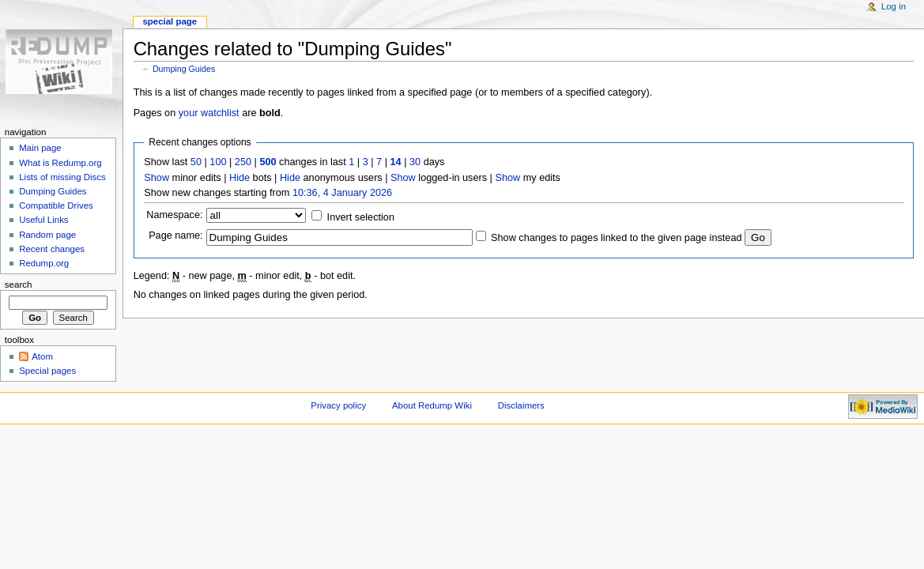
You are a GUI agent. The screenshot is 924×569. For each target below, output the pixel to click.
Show (157, 178)
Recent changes (52, 249)
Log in (894, 6)
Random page (47, 235)
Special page (170, 21)
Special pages (47, 371)
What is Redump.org (60, 163)
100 (218, 162)
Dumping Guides (184, 69)
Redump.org (44, 263)
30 (415, 162)
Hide (239, 178)
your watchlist (209, 113)
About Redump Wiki (432, 405)
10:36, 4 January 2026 (342, 193)
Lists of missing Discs (62, 177)
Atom (42, 356)
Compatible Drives (56, 205)
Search (19, 284)
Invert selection (361, 217)
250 (243, 162)
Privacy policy (338, 405)
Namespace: (174, 215)
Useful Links (43, 220)
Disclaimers (521, 405)
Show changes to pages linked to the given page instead (616, 238)
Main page (40, 148)
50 (196, 162)
